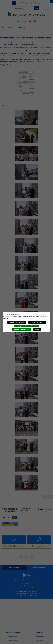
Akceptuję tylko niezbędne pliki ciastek (27, 326)
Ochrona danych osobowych (17, 322)
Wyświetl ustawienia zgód (37, 322)
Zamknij (37, 329)
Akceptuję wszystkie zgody (21, 329)
